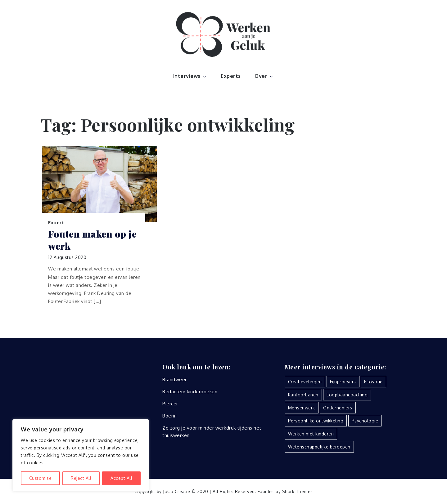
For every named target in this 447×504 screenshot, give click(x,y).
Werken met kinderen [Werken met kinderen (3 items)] (311, 434)
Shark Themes (298, 491)
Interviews (190, 76)
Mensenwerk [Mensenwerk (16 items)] (302, 408)
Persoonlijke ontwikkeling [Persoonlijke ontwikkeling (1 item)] (316, 421)
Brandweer (175, 379)
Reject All (81, 478)
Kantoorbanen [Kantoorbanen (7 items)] (303, 395)
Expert (56, 223)
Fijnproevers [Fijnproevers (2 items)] (343, 382)
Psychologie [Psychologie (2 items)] (365, 421)
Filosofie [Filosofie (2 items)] (373, 382)
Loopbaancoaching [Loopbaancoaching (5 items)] (347, 395)
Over (264, 76)
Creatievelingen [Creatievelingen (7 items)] (305, 382)
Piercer (170, 404)
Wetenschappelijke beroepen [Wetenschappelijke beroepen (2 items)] (319, 447)
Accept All (121, 478)
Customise (41, 478)
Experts (231, 76)
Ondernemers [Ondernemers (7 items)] (338, 408)
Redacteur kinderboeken (190, 392)
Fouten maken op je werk (92, 240)
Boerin (169, 416)
